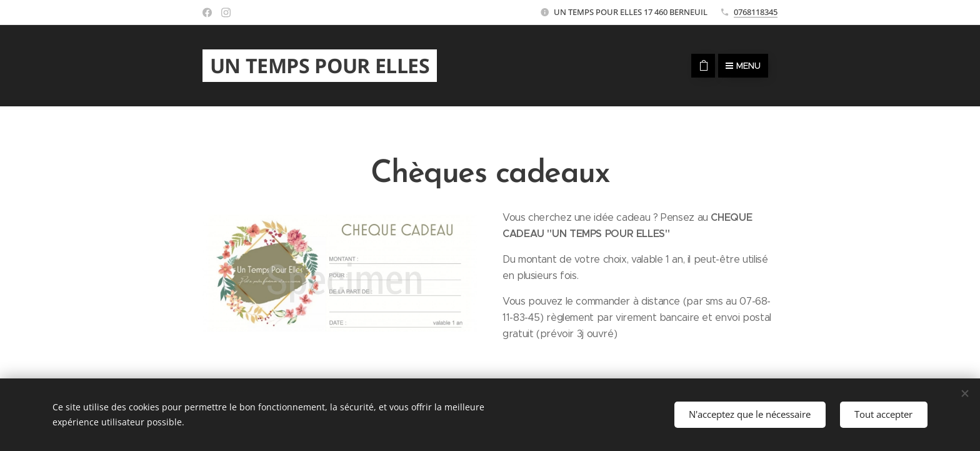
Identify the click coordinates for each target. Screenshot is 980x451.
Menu (743, 66)
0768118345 (756, 12)
